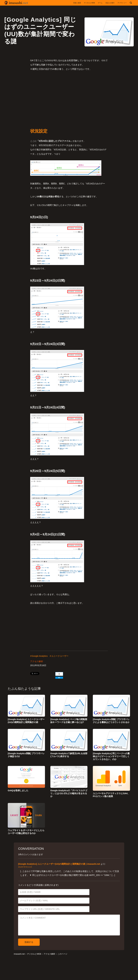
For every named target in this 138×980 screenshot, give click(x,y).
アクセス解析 (37, 661)
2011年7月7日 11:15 (25, 868)
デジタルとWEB (34, 955)
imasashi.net (19, 955)
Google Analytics (40, 656)
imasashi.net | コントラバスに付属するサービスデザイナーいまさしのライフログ (16, 3)
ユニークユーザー (60, 656)
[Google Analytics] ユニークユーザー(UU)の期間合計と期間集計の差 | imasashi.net (59, 865)
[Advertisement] (69, 94)
